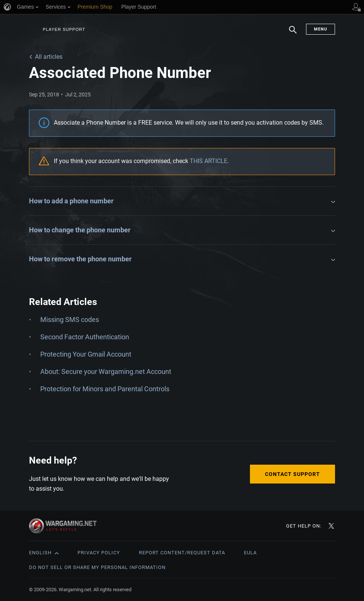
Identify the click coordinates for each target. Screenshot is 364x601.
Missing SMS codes (70, 320)
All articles (49, 57)
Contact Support (292, 474)
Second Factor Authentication (85, 337)
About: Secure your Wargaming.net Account (106, 371)
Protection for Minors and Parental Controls (105, 389)
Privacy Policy (99, 553)
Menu (321, 29)
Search (293, 34)
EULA (250, 553)
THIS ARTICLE (209, 161)
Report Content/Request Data (182, 553)
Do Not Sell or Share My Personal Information (97, 567)
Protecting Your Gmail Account (86, 354)
